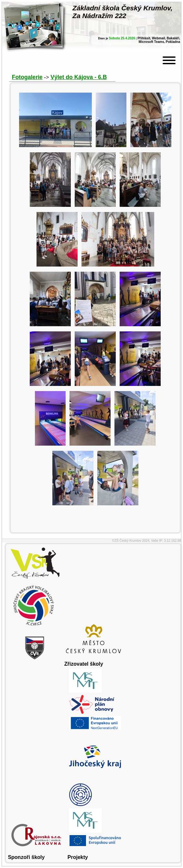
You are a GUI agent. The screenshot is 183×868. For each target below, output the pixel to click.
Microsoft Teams (151, 42)
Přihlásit (144, 38)
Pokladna (173, 42)
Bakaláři (173, 38)
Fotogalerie (27, 77)
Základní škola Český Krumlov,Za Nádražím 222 (123, 12)
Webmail (159, 38)
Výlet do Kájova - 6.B (79, 77)
